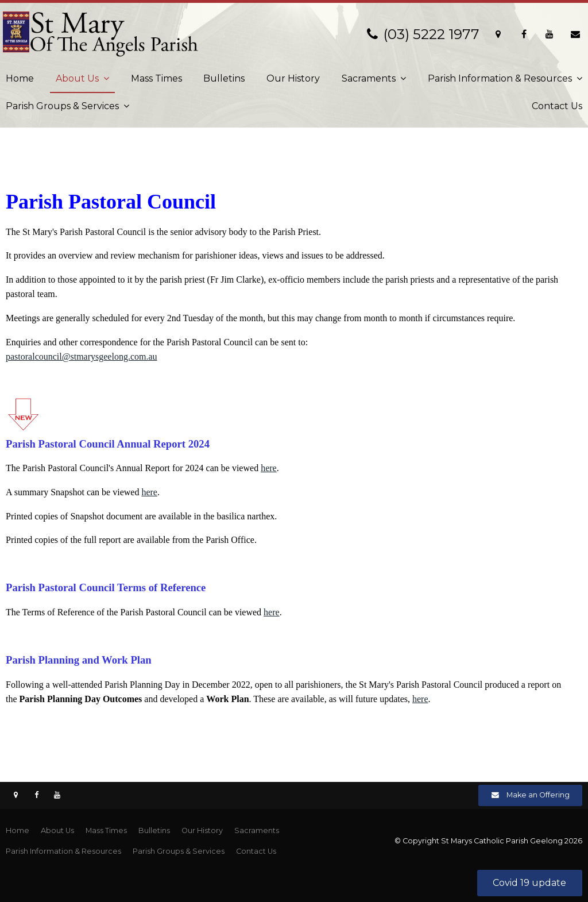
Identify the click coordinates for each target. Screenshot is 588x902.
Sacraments (369, 78)
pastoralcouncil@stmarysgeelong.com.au (82, 356)
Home (20, 78)
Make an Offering (538, 795)
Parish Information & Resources (500, 78)
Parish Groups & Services (62, 106)
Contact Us (557, 106)
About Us (77, 78)
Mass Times (156, 78)
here (269, 468)
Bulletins (224, 78)
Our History (293, 78)
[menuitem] (18, 831)
